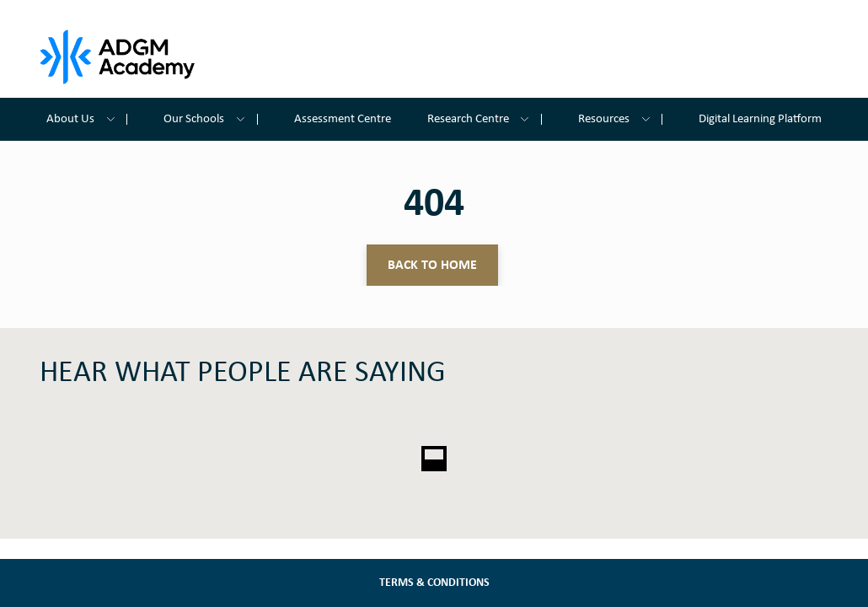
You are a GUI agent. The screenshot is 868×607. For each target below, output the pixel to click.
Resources (620, 119)
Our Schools (210, 119)
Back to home (432, 266)
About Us (87, 119)
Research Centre (485, 119)
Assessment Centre (343, 119)
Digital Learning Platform (760, 119)
